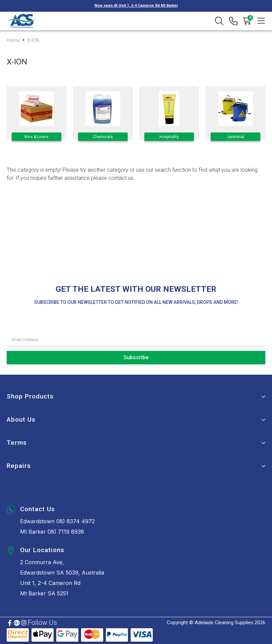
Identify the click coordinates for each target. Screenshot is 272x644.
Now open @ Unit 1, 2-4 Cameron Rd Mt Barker (136, 6)
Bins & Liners (37, 137)
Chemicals (103, 137)
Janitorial (235, 137)
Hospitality (169, 137)
